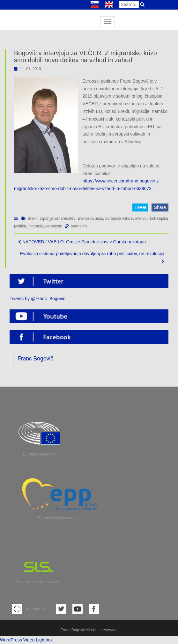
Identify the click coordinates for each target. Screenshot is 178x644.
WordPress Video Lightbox (26, 640)
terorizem (54, 226)
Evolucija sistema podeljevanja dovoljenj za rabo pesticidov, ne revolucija (92, 257)
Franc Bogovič (35, 359)
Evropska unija (90, 218)
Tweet (140, 207)
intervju (141, 218)
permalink (79, 226)
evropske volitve (119, 218)
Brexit (33, 218)
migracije (36, 226)
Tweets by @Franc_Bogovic (37, 299)
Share (160, 207)
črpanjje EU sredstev (58, 218)
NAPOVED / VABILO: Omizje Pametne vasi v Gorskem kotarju (82, 242)
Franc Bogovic (73, 630)
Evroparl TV (29, 609)
